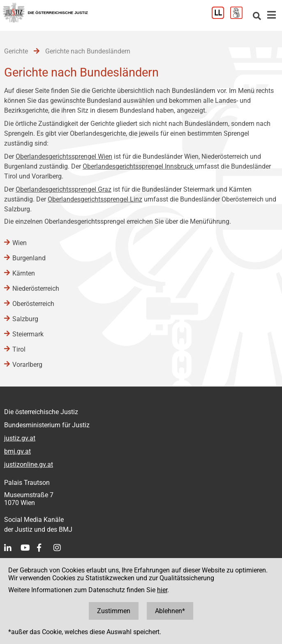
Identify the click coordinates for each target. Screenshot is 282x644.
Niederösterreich (36, 288)
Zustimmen (114, 611)
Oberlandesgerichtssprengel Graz (64, 189)
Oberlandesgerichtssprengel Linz (95, 199)
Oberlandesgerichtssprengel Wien (64, 156)
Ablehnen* (170, 611)
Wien (20, 243)
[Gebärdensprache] (239, 17)
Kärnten (24, 273)
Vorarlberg (27, 365)
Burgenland (29, 258)
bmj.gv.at (17, 451)
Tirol (19, 349)
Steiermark (28, 334)
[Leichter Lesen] (221, 17)
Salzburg (25, 319)
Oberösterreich (33, 304)
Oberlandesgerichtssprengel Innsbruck (139, 166)
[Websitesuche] (257, 17)
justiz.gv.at (20, 438)
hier (162, 590)
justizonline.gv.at (29, 464)
